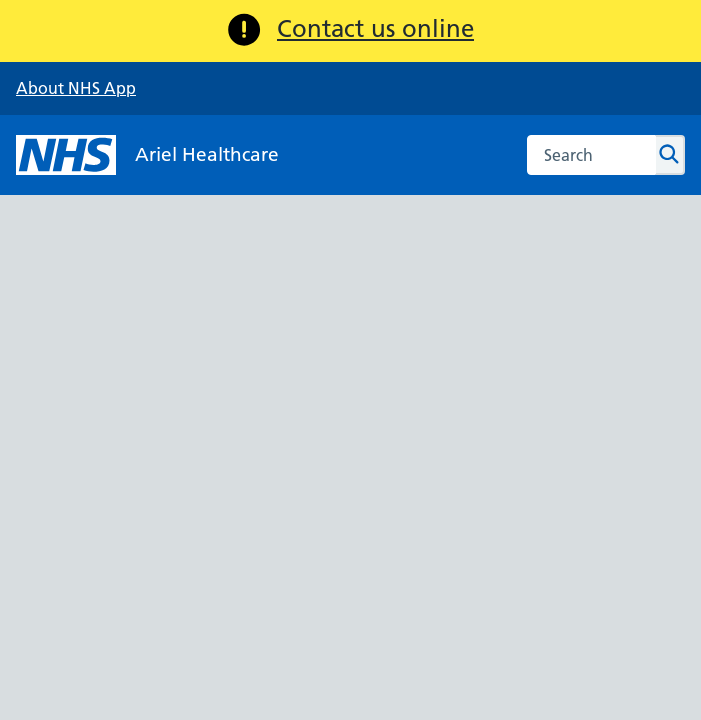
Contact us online (375, 28)
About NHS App (76, 88)
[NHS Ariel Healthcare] (147, 155)
